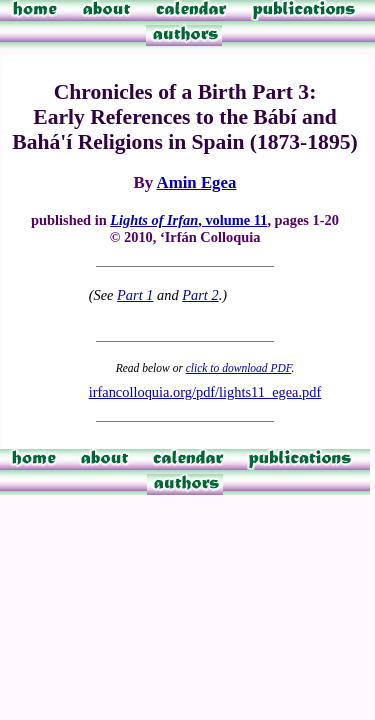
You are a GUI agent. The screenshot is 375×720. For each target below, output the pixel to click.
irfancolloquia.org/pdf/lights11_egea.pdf (205, 392)
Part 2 (200, 295)
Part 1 (135, 295)
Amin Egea (196, 182)
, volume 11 (188, 220)
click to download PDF (239, 368)
